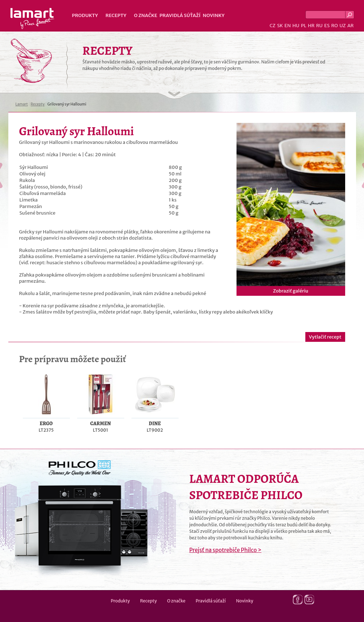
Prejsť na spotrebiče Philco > (225, 550)
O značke (146, 15)
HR (311, 26)
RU (319, 26)
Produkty (85, 15)
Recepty (116, 15)
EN (288, 26)
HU (296, 26)
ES (327, 26)
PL (304, 26)
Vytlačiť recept (325, 337)
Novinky (214, 15)
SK (280, 26)
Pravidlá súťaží (180, 15)
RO (334, 26)
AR (351, 26)
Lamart (32, 18)
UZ (342, 26)
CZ (272, 26)
